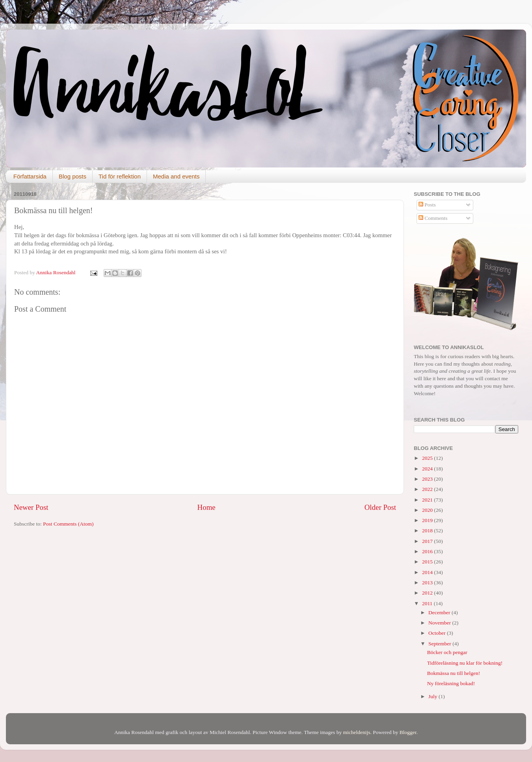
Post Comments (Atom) (68, 524)
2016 (428, 551)
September (440, 644)
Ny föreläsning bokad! (451, 683)
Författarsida (30, 176)
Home (206, 507)
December (440, 612)
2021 (428, 500)
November (440, 623)
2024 (428, 469)
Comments (433, 218)
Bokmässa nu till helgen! (454, 673)
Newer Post (31, 507)
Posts (427, 205)
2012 (428, 593)
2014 (428, 572)
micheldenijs (357, 732)
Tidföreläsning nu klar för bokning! (465, 663)
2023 (428, 479)
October (438, 633)
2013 (428, 583)
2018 (428, 531)
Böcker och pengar (447, 652)
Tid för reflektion (120, 176)
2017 (428, 541)
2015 (428, 562)
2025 (428, 458)
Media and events (176, 176)
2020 (428, 510)
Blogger (408, 732)
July (433, 696)
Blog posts (73, 176)
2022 (428, 489)
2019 (428, 520)
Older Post (380, 507)
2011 (428, 603)
